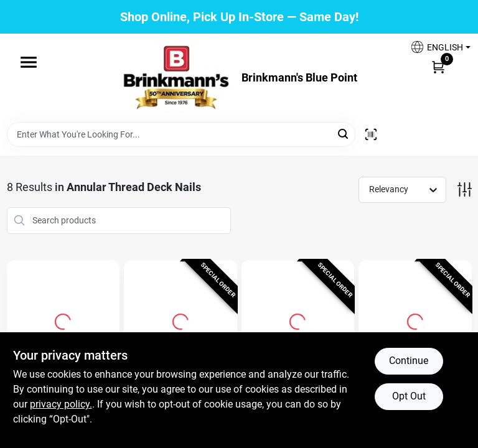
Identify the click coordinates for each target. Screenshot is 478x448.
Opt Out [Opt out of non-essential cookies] (409, 396)
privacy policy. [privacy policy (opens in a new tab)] (61, 404)
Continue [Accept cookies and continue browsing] (409, 361)
